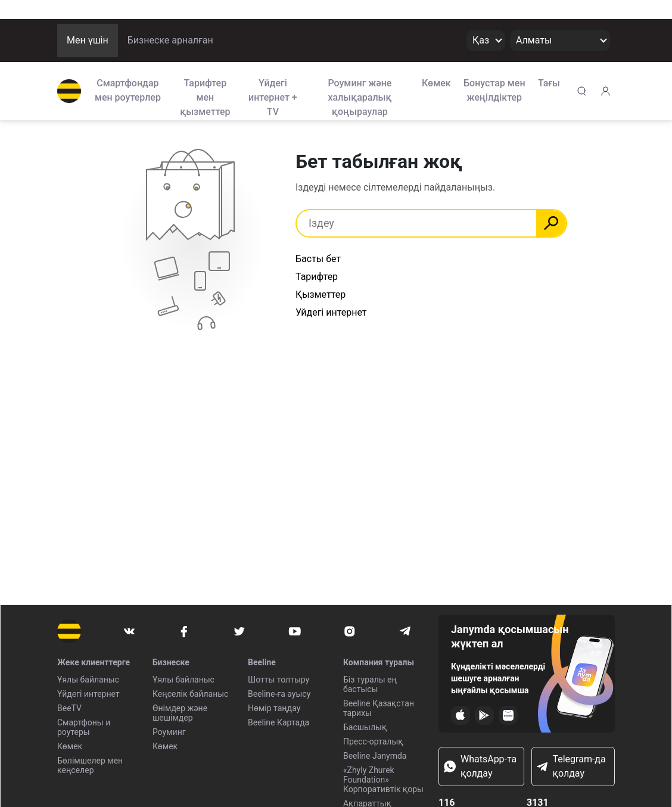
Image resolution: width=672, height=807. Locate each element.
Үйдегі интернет (88, 694)
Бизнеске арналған (170, 40)
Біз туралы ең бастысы (370, 684)
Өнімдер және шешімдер (180, 713)
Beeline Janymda (375, 756)
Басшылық (365, 727)
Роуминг (169, 732)
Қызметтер (321, 295)
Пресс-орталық (373, 741)
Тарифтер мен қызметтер (205, 96)
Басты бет (318, 259)
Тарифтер (317, 277)
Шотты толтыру (279, 680)
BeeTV (69, 708)
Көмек (436, 83)
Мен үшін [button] (88, 40)
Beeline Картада (279, 722)
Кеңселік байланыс (190, 694)
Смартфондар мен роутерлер (128, 90)
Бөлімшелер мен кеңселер (90, 765)
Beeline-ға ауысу (279, 694)
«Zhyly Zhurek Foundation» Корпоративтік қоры (383, 780)
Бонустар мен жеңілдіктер (494, 90)
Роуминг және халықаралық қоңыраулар (360, 96)
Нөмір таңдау (274, 708)
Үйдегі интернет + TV (273, 96)
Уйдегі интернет (331, 312)
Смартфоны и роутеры (84, 727)
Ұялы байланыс (88, 680)
